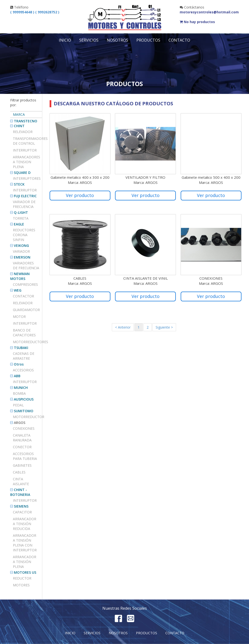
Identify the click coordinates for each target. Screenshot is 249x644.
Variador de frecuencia (24, 204)
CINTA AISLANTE (21, 481)
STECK (19, 184)
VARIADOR (21, 251)
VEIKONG (21, 246)
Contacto (179, 40)
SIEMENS (21, 506)
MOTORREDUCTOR (27, 417)
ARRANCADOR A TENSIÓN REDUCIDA (25, 524)
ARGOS (20, 423)
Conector (22, 447)
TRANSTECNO (26, 121)
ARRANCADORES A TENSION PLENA (27, 162)
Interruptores (27, 178)
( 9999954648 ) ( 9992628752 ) (35, 12)
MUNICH (21, 388)
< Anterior (123, 327)
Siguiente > (164, 327)
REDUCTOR (22, 578)
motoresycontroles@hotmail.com (209, 12)
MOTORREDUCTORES (27, 342)
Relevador (23, 132)
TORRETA (21, 218)
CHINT (19, 126)
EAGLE (19, 224)
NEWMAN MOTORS (20, 276)
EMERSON (22, 257)
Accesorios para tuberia (25, 456)
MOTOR (19, 317)
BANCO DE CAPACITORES (24, 333)
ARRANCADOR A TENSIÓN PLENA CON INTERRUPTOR (25, 543)
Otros (19, 364)
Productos (148, 40)
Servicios (89, 40)
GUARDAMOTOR (26, 310)
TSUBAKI (21, 348)
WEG (18, 290)
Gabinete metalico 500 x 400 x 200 (211, 177)
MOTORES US (25, 572)
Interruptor (25, 150)
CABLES (19, 472)
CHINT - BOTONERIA (20, 492)
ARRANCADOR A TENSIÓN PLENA (25, 562)
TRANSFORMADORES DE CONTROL (27, 141)
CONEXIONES (24, 428)
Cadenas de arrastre (24, 356)
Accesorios (23, 370)
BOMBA (19, 393)
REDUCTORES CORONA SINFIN (24, 235)
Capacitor (22, 512)
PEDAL (18, 405)
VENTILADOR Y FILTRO (145, 177)
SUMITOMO (24, 411)
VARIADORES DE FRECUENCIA (26, 265)
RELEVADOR (23, 303)
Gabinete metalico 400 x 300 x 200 (80, 177)
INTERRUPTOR (25, 190)
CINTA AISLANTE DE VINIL (146, 278)
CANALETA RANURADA (22, 438)
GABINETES (22, 465)
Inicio (65, 40)
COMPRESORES (25, 284)
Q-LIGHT (21, 212)
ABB (17, 376)
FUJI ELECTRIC (25, 196)
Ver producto (80, 195)
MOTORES (21, 585)
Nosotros (117, 40)
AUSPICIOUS (24, 399)
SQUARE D (22, 173)
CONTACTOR (23, 296)
